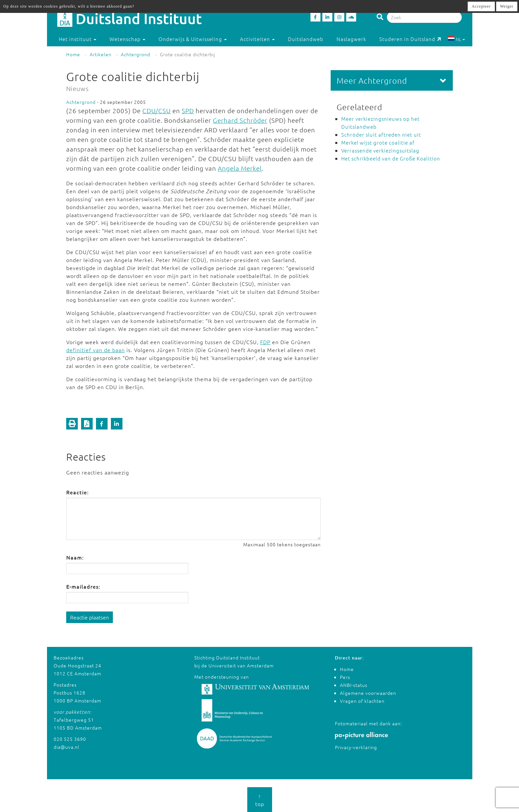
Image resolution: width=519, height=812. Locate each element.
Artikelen (101, 54)
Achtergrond (136, 54)
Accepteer (481, 6)
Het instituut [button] (78, 39)
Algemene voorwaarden (368, 693)
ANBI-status (354, 685)
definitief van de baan (95, 350)
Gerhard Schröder (240, 120)
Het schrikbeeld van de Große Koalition (391, 158)
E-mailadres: (83, 586)
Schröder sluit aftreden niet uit (381, 135)
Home (73, 54)
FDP (265, 342)
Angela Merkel (240, 168)
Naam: (75, 557)
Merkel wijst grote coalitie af (378, 142)
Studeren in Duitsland (410, 39)
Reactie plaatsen (90, 617)
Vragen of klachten (362, 701)
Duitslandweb (306, 39)
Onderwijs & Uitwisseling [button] (193, 39)
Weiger (507, 6)
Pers (345, 677)
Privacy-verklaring (356, 747)
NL (456, 39)
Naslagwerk (351, 39)
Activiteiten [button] (257, 39)
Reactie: (77, 492)
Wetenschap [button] (127, 39)
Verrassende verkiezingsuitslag (380, 150)
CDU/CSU (157, 111)
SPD (188, 111)
